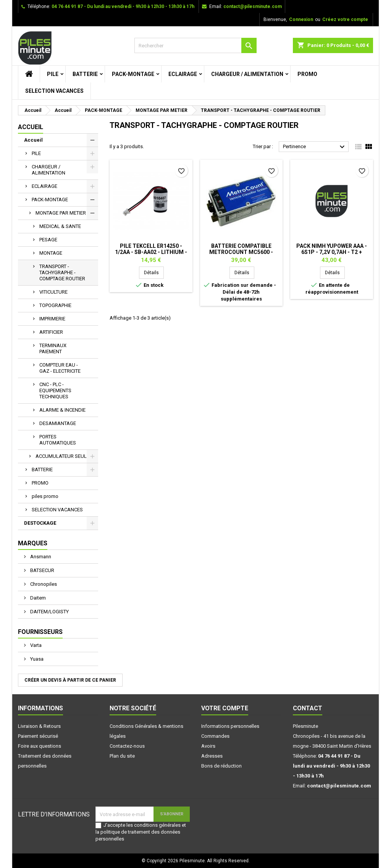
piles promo (45, 496)
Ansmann (40, 557)
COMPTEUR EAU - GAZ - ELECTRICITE (60, 368)
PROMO (307, 74)
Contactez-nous (127, 746)
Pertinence (315, 147)
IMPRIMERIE (52, 319)
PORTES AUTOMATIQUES (58, 440)
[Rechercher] (195, 45)
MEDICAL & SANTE (60, 226)
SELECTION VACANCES (54, 91)
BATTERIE (85, 74)
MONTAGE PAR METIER (61, 213)
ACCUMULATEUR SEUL (61, 456)
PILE (53, 74)
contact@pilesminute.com (253, 6)
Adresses (212, 756)
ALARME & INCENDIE (62, 410)
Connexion (301, 19)
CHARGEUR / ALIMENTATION (247, 74)
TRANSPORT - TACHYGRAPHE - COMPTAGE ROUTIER (62, 272)
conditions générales (157, 825)
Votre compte (225, 708)
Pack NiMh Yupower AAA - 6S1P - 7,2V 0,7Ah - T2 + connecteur (332, 252)
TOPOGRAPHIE (55, 305)
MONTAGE (51, 253)
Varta (35, 645)
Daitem (37, 598)
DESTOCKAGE (40, 523)
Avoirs (208, 746)
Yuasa (36, 659)
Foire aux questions (40, 746)
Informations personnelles (230, 726)
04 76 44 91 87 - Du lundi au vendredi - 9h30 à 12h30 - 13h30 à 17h (123, 6)
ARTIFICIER (51, 332)
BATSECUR (42, 570)
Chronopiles (43, 584)
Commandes (215, 736)
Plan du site (122, 756)
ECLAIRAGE (183, 74)
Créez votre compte (345, 19)
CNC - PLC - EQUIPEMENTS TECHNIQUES (55, 390)
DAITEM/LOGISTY (49, 612)
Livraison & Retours (39, 726)
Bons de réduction (221, 766)
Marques (33, 543)
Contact (308, 708)
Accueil (31, 127)
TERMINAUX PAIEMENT (53, 348)
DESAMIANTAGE (58, 423)
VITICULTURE (53, 292)
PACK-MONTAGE (133, 74)
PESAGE (48, 240)
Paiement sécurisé (38, 736)
